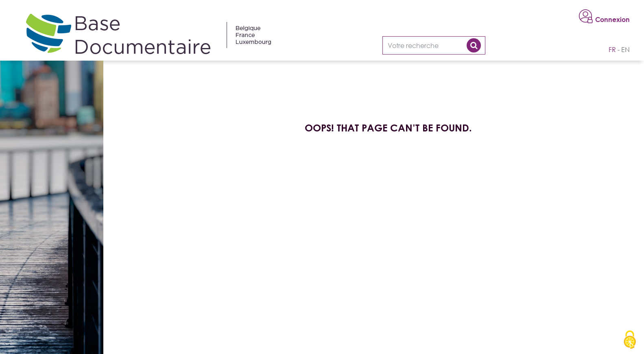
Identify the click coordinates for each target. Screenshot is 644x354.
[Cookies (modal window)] (630, 340)
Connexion (612, 20)
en (625, 50)
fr (612, 50)
